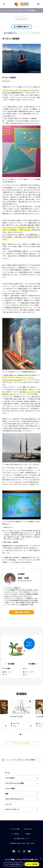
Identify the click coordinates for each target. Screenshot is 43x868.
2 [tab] (23, 734)
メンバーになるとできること (13, 864)
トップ (6, 11)
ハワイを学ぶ (13, 11)
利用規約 (28, 834)
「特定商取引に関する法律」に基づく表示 (21, 843)
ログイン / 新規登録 (32, 864)
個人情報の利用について (21, 839)
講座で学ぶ (21, 11)
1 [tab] (20, 734)
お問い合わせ (28, 829)
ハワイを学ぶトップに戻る (21, 744)
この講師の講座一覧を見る (21, 612)
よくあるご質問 (15, 829)
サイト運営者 (15, 834)
